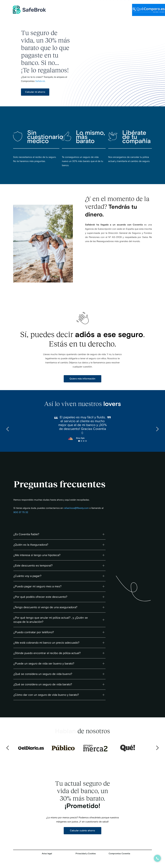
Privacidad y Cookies (86, 854)
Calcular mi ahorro (35, 92)
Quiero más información (82, 379)
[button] (8, 429)
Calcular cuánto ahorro (82, 831)
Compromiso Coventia (119, 854)
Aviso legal (47, 854)
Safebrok (40, 81)
